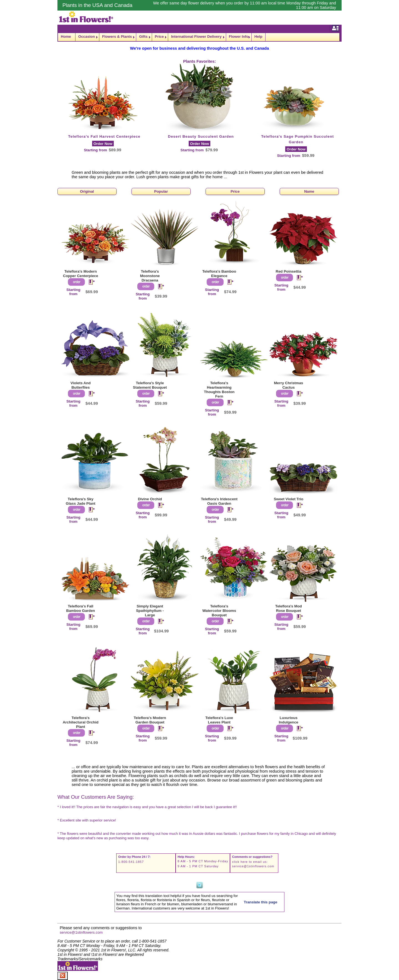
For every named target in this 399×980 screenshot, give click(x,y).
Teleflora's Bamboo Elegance (219, 274)
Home (66, 37)
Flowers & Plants (117, 37)
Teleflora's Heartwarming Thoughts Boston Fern (219, 390)
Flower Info (239, 37)
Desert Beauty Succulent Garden (201, 136)
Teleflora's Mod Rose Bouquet (289, 608)
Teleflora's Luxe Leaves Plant (219, 720)
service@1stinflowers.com (253, 866)
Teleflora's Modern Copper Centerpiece (81, 274)
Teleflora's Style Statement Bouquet (150, 385)
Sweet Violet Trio (289, 499)
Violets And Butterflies (81, 385)
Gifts (143, 37)
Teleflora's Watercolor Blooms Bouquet (219, 611)
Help (258, 37)
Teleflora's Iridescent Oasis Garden (219, 501)
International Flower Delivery (196, 37)
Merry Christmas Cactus (288, 385)
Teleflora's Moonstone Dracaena (150, 276)
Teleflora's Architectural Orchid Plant (81, 722)
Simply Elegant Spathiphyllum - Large (150, 611)
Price (159, 37)
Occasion (87, 37)
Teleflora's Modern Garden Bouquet (150, 720)
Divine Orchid (150, 499)
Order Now (103, 144)
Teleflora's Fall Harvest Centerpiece (104, 136)
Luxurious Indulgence (289, 720)
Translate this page (261, 902)
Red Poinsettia (289, 271)
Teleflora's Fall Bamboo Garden (81, 608)
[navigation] (199, 37)
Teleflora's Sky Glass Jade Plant (81, 501)
